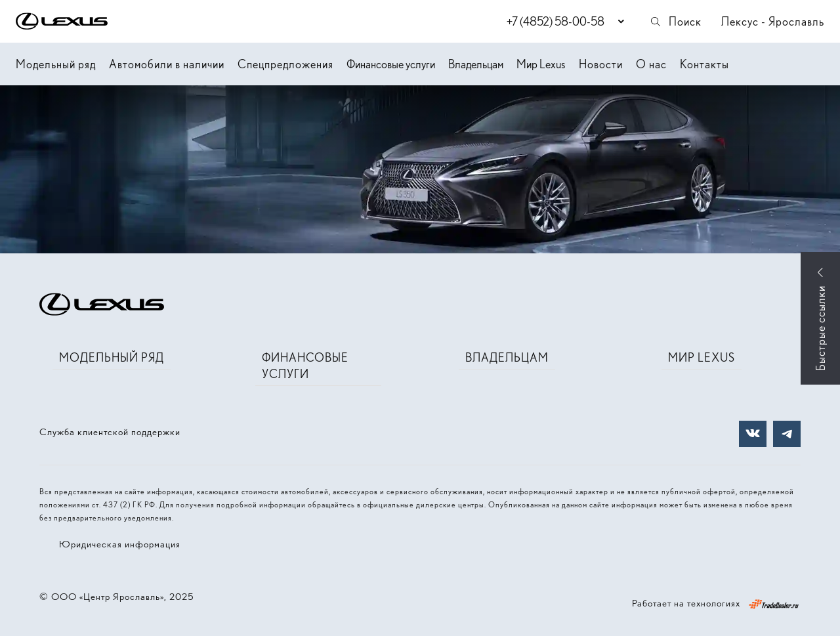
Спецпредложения (285, 64)
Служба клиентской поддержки (110, 432)
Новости (601, 64)
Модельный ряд (56, 64)
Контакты (704, 64)
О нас (651, 64)
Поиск (675, 21)
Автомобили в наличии (167, 64)
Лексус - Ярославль (773, 21)
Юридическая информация (120, 544)
